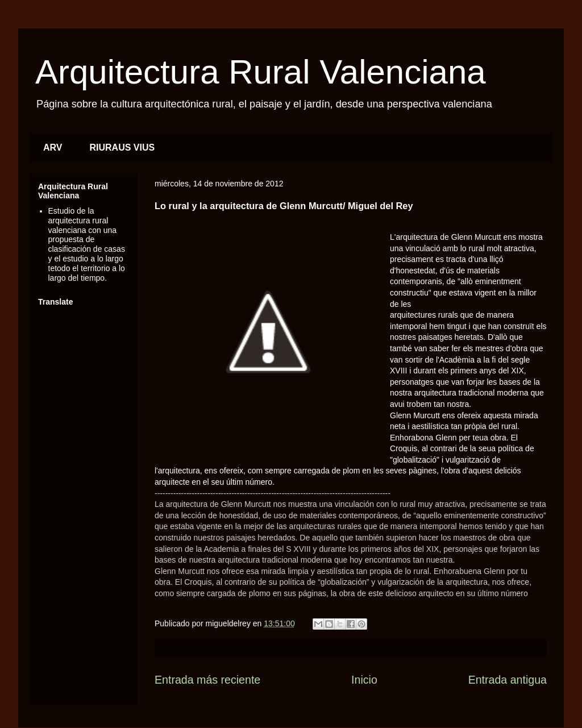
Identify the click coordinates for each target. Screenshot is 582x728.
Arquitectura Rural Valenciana (261, 72)
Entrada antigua (508, 680)
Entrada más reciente (207, 680)
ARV (53, 147)
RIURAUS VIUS (122, 147)
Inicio (364, 680)
